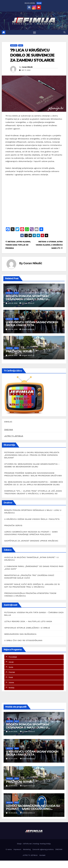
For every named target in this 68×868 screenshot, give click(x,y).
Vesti (21, 45)
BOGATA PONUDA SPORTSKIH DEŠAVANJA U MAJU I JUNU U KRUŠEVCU (27, 299)
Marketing (27, 849)
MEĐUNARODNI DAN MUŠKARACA (20, 634)
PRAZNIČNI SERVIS (19, 351)
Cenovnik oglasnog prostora (43, 849)
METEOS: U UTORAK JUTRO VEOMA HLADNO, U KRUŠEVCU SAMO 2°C (49, 245)
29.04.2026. (13, 813)
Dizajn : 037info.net (25, 844)
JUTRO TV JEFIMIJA (14, 436)
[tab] (34, 657)
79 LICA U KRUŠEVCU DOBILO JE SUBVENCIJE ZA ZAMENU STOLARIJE (32, 55)
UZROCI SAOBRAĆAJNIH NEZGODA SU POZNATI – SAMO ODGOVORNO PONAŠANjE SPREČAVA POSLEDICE (33, 809)
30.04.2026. (13, 732)
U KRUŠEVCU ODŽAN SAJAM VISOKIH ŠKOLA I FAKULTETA (32, 324)
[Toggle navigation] (34, 32)
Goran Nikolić (27, 67)
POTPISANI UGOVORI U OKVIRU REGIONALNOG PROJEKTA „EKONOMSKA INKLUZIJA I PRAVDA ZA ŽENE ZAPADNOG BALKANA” (32, 455)
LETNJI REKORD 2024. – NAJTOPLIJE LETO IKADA (28, 621)
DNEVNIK (9, 430)
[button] (65, 32)
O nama (9, 849)
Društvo (14, 45)
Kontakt (42, 855)
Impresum (17, 849)
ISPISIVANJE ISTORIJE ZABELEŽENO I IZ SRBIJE (27, 628)
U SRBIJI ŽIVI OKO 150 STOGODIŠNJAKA (23, 640)
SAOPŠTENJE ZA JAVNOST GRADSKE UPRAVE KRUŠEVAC (31, 541)
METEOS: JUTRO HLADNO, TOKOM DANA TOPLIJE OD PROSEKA (18, 245)
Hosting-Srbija (45, 844)
